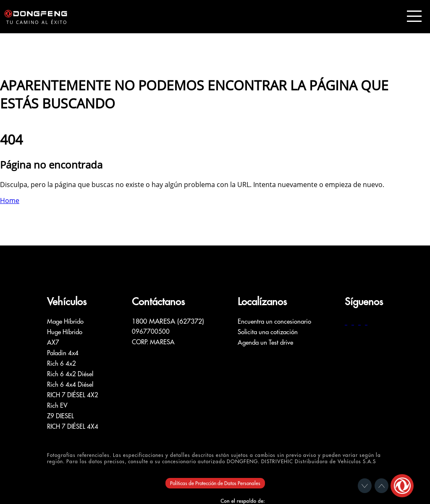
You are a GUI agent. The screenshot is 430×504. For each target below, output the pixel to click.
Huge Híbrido (65, 332)
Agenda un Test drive (265, 342)
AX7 (53, 342)
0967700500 (151, 331)
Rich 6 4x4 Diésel (70, 384)
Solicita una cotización (268, 332)
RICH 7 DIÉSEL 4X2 (73, 395)
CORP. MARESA (153, 342)
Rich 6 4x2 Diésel (70, 374)
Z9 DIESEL (60, 416)
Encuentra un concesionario (274, 321)
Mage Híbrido (65, 321)
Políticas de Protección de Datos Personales (215, 483)
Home (10, 201)
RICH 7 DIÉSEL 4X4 (73, 426)
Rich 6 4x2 (62, 363)
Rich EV (57, 405)
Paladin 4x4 (63, 353)
